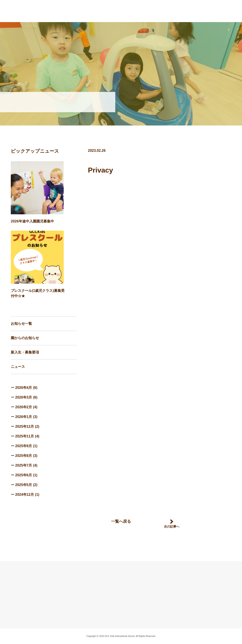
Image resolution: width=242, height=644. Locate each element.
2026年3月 (24, 397)
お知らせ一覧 (21, 324)
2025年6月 (24, 475)
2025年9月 (24, 446)
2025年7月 (24, 465)
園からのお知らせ (25, 338)
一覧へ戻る (121, 521)
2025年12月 (25, 426)
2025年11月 (25, 436)
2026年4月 (24, 388)
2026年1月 (24, 417)
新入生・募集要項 (25, 352)
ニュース (18, 367)
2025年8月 (24, 456)
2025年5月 (24, 485)
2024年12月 (25, 495)
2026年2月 (24, 407)
